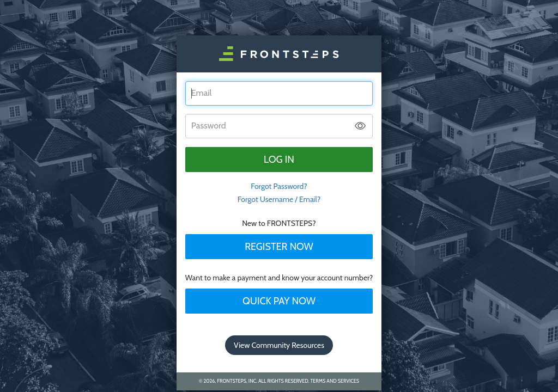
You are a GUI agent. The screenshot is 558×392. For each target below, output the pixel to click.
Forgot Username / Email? (279, 199)
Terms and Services (335, 381)
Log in (279, 160)
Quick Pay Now (279, 301)
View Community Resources (279, 345)
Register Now (279, 247)
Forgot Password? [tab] (279, 186)
